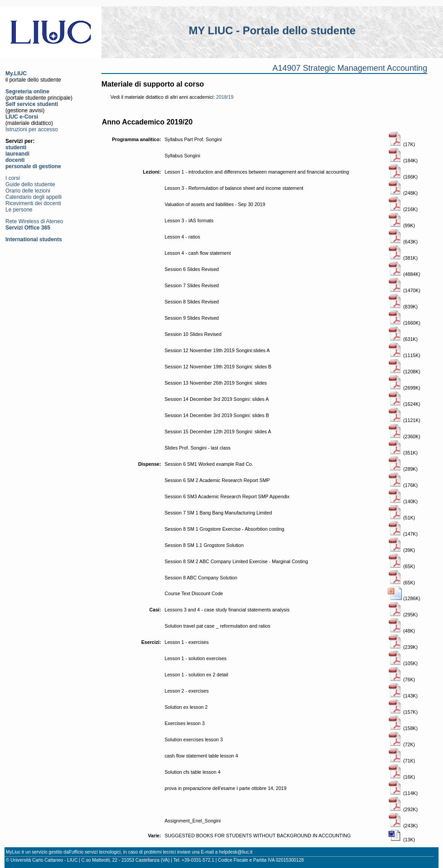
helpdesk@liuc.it (236, 852)
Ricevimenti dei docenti (33, 203)
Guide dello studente (30, 184)
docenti (15, 160)
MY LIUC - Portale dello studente (272, 30)
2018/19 (225, 97)
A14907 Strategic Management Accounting (350, 68)
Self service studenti (32, 104)
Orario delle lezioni (28, 191)
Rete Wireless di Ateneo (34, 221)
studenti (16, 147)
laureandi (17, 154)
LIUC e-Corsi (22, 117)
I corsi (13, 178)
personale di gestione (33, 166)
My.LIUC (16, 73)
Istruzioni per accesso (32, 129)
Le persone (19, 210)
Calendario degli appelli (34, 197)
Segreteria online (27, 92)
